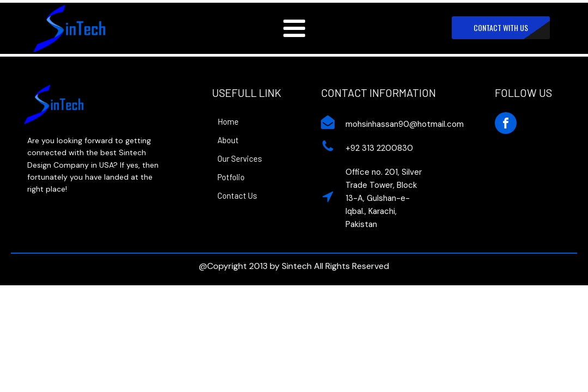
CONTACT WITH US (501, 27)
